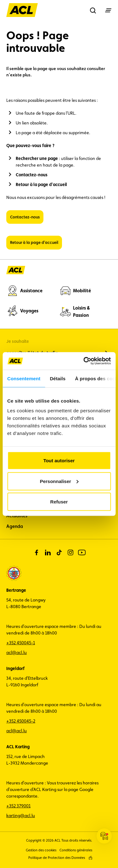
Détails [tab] (58, 378)
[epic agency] (90, 858)
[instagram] (70, 552)
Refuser (59, 502)
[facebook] (37, 552)
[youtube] (82, 552)
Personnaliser (59, 481)
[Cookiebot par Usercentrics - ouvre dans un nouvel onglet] (84, 361)
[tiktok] (59, 552)
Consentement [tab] (24, 378)
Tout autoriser (59, 461)
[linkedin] (48, 552)
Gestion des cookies (41, 850)
